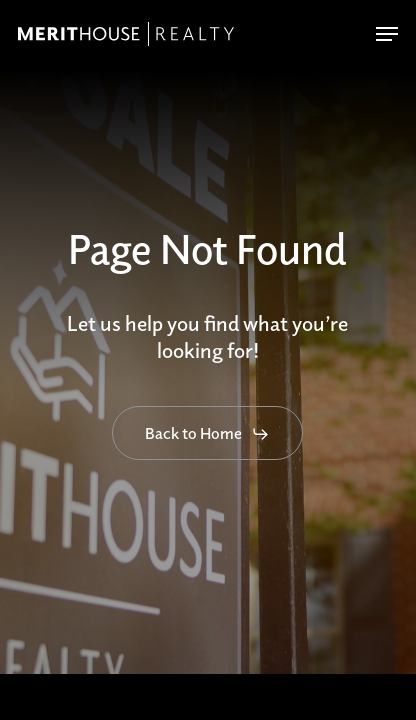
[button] (387, 34)
